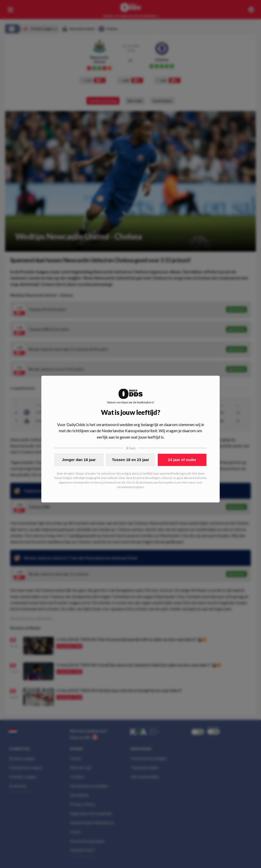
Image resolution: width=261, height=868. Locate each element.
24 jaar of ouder (182, 460)
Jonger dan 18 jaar (79, 460)
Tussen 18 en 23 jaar (130, 460)
